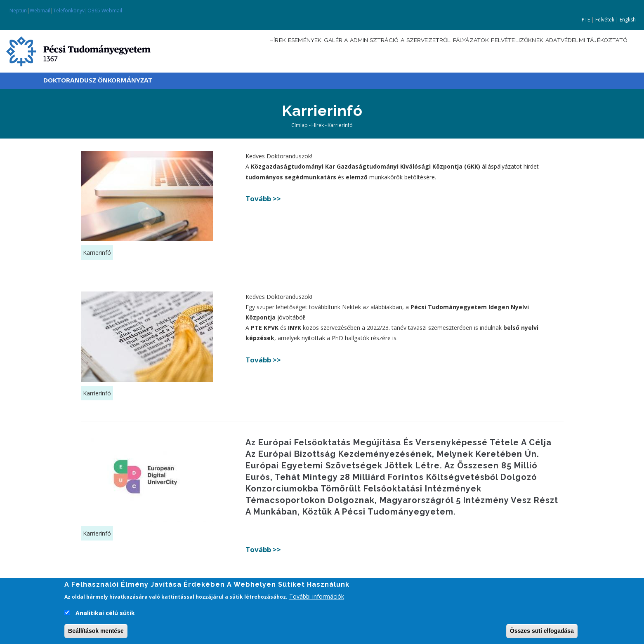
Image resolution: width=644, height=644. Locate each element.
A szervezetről (395, 51)
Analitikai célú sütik (105, 615)
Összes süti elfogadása (542, 632)
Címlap (300, 125)
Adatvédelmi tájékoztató (583, 51)
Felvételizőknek (502, 51)
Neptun (18, 11)
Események (251, 51)
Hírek (218, 51)
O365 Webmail (105, 11)
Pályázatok (448, 51)
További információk (317, 598)
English (628, 20)
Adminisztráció (335, 51)
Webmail (40, 11)
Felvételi (605, 20)
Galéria (288, 51)
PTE (586, 20)
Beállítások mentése (96, 632)
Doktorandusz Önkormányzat (98, 81)
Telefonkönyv (69, 11)
